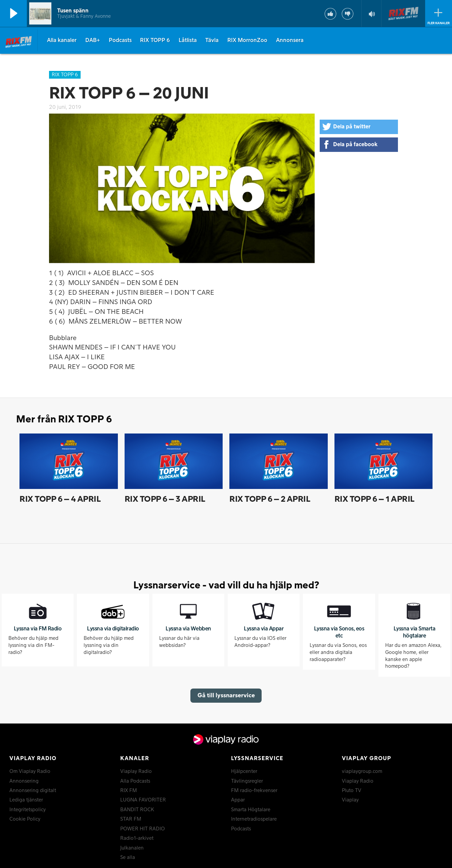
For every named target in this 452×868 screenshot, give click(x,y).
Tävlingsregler (247, 781)
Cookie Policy (25, 819)
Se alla (128, 858)
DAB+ (93, 40)
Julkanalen (132, 848)
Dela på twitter (352, 127)
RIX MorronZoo (247, 40)
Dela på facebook (355, 144)
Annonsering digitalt (33, 791)
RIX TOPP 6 (155, 40)
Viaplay (350, 800)
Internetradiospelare (254, 819)
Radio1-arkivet (137, 838)
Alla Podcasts (135, 781)
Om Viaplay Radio (30, 772)
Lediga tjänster (26, 800)
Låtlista (188, 40)
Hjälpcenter (244, 772)
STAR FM (131, 819)
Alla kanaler (62, 40)
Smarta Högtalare (251, 810)
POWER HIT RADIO (143, 829)
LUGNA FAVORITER (143, 800)
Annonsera (290, 40)
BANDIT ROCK (137, 810)
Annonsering (24, 781)
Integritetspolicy (28, 810)
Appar (238, 800)
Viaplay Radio (136, 772)
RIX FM (129, 791)
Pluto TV (352, 791)
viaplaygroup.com (362, 772)
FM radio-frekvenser (254, 791)
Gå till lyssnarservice (226, 695)
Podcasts (120, 40)
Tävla (212, 40)
